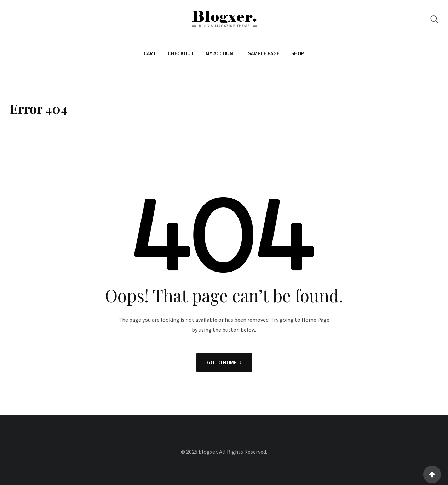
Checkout (181, 53)
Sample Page (264, 53)
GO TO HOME (224, 362)
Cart (150, 53)
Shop (298, 53)
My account (221, 53)
